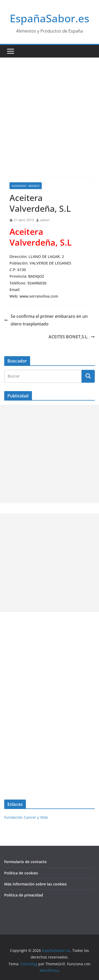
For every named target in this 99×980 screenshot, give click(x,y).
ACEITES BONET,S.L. (72, 337)
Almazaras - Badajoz (26, 186)
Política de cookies (21, 873)
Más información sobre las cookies (36, 884)
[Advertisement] (49, 109)
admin (45, 220)
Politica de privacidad (24, 895)
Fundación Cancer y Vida (26, 817)
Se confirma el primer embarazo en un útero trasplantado (46, 320)
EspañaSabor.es (49, 18)
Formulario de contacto (25, 862)
